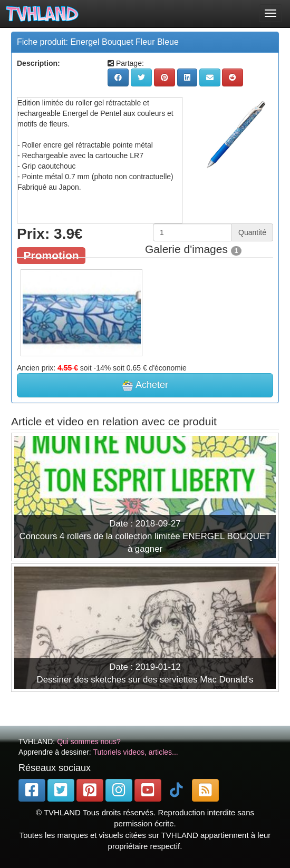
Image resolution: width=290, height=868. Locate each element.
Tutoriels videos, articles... (135, 752)
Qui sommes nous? (89, 742)
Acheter (145, 385)
